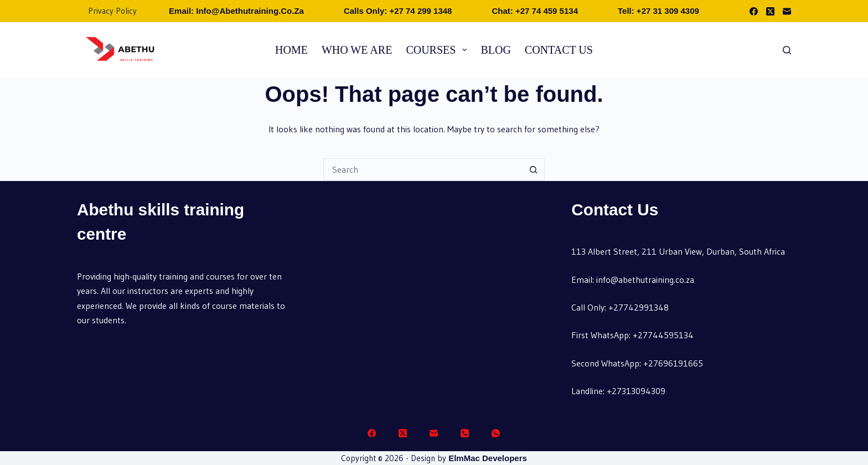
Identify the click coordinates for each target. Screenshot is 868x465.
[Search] (787, 50)
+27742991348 (639, 307)
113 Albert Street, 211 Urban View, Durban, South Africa (678, 251)
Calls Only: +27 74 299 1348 (398, 11)
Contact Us (559, 50)
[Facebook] (754, 11)
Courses (438, 50)
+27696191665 (673, 363)
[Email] (787, 11)
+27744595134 (663, 335)
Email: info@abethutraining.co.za (236, 11)
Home (291, 50)
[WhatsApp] (496, 433)
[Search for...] (423, 169)
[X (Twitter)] (770, 11)
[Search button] (534, 169)
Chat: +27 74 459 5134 (535, 11)
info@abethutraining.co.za (645, 280)
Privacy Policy (112, 11)
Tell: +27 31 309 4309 (658, 11)
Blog (495, 50)
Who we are (357, 50)
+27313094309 (636, 391)
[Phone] (465, 433)
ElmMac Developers (488, 458)
